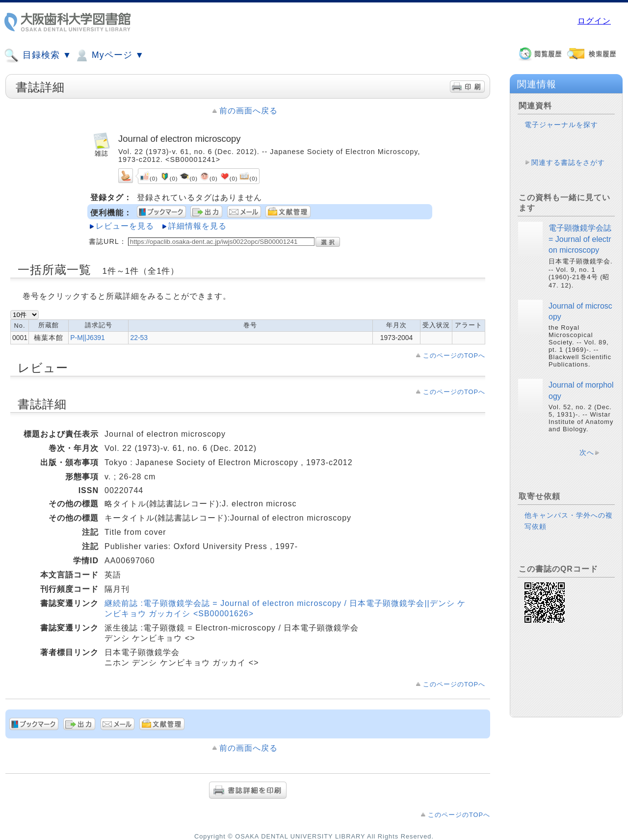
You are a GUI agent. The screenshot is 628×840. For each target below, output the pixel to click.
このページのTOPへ (454, 355)
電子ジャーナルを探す (561, 125)
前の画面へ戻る (249, 111)
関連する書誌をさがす (568, 162)
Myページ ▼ (109, 55)
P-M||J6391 (88, 338)
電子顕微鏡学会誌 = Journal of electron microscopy (580, 239)
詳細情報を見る (197, 226)
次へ (587, 452)
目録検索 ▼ (38, 55)
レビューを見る (125, 226)
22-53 (139, 338)
